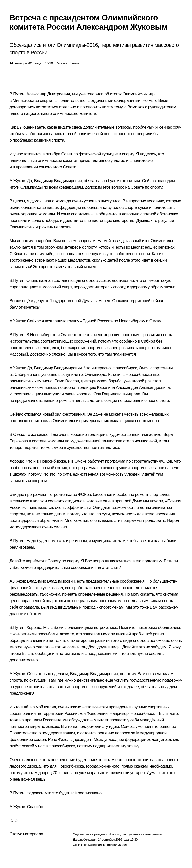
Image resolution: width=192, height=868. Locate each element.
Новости (114, 834)
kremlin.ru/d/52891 (115, 845)
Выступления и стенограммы (141, 834)
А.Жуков (17, 181)
